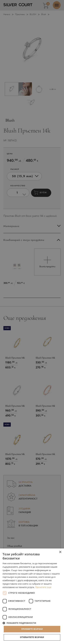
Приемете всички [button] (32, 629)
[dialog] (32, 322)
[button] (32, 623)
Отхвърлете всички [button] (32, 637)
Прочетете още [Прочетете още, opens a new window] (43, 587)
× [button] (60, 552)
